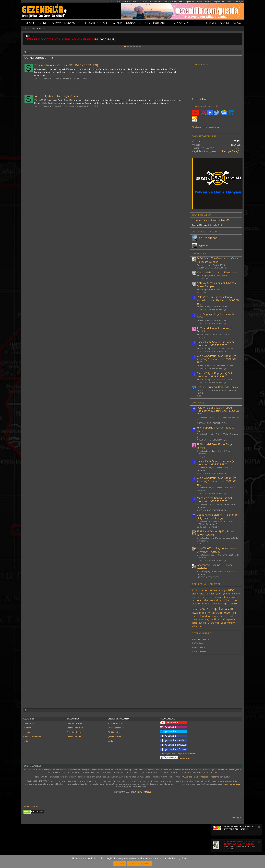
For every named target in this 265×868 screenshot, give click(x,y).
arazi (202, 594)
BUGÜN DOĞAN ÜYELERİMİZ (207, 232)
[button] (36, 23)
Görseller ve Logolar (32, 737)
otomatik (213, 616)
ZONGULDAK (81, 78)
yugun (206, 220)
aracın (195, 594)
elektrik (196, 604)
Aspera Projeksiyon (199, 651)
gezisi (234, 604)
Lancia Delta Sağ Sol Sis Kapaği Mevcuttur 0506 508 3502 (215, 344)
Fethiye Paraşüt (231, 151)
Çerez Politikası (115, 737)
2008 (195, 590)
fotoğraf (206, 604)
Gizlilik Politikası (115, 732)
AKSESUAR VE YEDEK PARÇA (212, 309)
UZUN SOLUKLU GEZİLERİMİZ (212, 268)
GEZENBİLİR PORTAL (138, 2)
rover (195, 619)
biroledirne (215, 220)
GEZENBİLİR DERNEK (158, 2)
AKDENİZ (202, 292)
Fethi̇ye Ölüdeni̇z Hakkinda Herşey (218, 387)
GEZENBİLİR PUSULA (119, 2)
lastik (195, 613)
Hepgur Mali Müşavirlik (201, 639)
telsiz (195, 623)
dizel (219, 600)
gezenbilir (217, 604)
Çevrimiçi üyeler (202, 215)
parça (223, 616)
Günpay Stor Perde (199, 647)
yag (217, 623)
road (230, 616)
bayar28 (225, 220)
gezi (227, 604)
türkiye (203, 623)
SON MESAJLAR (200, 254)
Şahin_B (38, 78)
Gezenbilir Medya (74, 732)
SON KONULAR (200, 403)
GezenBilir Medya (143, 792)
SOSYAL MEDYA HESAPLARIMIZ (202, 2)
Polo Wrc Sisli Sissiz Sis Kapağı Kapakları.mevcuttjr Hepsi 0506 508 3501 (218, 300)
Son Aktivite (29, 29)
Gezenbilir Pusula (74, 723)
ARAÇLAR (202, 337)
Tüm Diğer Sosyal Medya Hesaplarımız (178, 754)
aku (206, 590)
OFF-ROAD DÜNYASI (94, 23)
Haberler (27, 732)
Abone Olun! (175, 759)
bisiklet (210, 594)
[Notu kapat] (259, 827)
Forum (29, 23)
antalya (223, 590)
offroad (203, 616)
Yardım (111, 741)
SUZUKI (201, 544)
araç (231, 590)
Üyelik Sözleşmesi (116, 728)
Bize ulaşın (236, 817)
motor (228, 613)
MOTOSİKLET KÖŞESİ (208, 577)
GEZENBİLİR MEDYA (178, 2)
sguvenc (205, 245)
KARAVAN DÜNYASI (64, 23)
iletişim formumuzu (231, 784)
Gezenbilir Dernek (75, 728)
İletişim (27, 741)
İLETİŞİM (239, 2)
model (203, 613)
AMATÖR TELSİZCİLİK (88, 106)
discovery (209, 600)
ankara (214, 590)
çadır (218, 594)
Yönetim (27, 728)
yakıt (223, 623)
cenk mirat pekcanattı (214, 597)
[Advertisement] (216, 681)
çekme (227, 594)
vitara (211, 623)
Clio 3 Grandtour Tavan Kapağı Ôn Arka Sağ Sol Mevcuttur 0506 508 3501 (217, 359)
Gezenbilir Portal (74, 737)
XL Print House (198, 643)
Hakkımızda (29, 723)
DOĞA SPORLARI (154, 23)
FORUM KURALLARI (226, 2)
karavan (227, 608)
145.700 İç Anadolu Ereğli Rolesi (56, 96)
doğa (226, 600)
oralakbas (197, 220)
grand (195, 609)
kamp (212, 608)
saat (202, 619)
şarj (207, 619)
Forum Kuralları (115, 723)
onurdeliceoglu (210, 238)
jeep (202, 609)
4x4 (201, 590)
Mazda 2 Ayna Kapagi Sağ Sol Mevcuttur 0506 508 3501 (214, 375)
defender (197, 600)
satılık (214, 619)
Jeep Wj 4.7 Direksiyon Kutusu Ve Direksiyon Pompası (217, 550)
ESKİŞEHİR (202, 278)
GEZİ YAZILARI (180, 23)
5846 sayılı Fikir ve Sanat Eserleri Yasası (199, 777)
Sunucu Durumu (31, 806)
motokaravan (215, 613)
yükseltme (197, 626)
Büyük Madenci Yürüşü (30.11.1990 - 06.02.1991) (66, 65)
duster (234, 600)
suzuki (221, 619)
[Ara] (237, 23)
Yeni (43, 23)
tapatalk (231, 619)
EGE (199, 396)
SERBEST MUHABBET (208, 527)
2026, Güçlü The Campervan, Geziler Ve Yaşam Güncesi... (218, 260)
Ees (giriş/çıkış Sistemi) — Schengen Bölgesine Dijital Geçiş (218, 516)
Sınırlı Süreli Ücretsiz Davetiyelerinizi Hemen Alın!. (240, 845)
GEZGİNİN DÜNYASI (125, 23)
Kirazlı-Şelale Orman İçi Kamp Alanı (217, 273)
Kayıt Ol (41, 29)
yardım (231, 623)
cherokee (233, 597)
